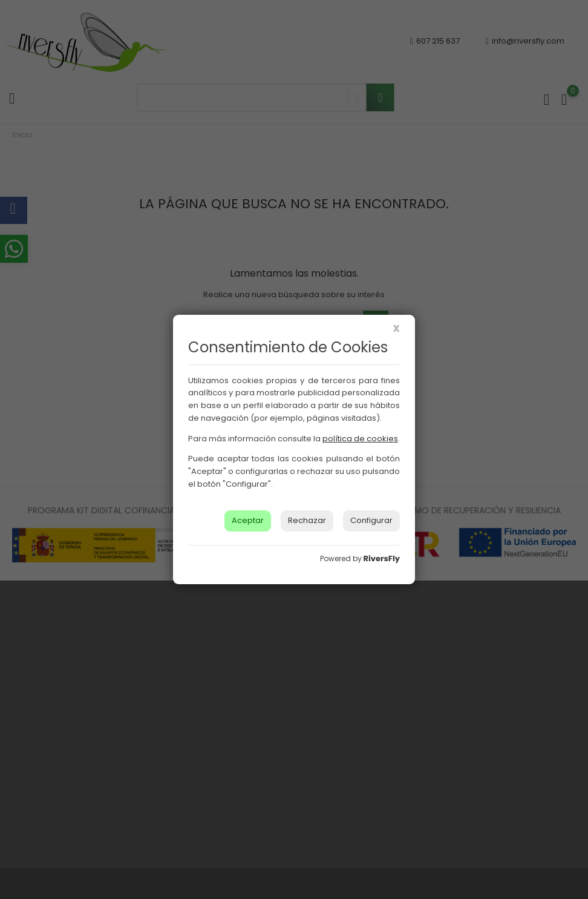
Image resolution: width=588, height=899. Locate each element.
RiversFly (382, 558)
